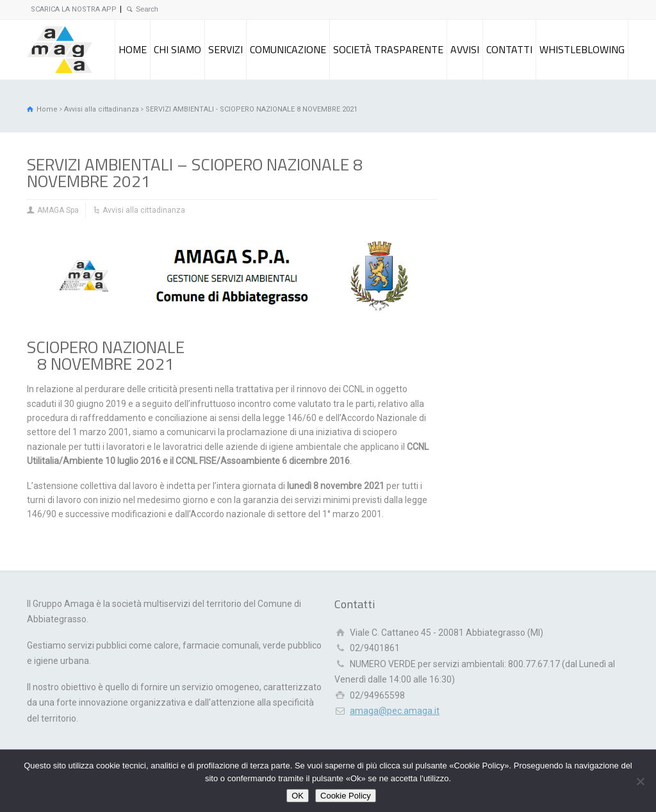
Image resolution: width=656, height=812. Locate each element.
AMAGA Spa (58, 210)
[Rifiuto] (640, 781)
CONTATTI (509, 49)
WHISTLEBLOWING (582, 49)
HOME (133, 49)
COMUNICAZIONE (288, 49)
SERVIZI (225, 49)
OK (298, 796)
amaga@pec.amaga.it (395, 711)
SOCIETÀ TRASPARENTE (388, 49)
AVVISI (465, 49)
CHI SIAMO (177, 49)
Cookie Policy (346, 796)
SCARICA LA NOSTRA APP (74, 9)
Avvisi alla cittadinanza (144, 210)
